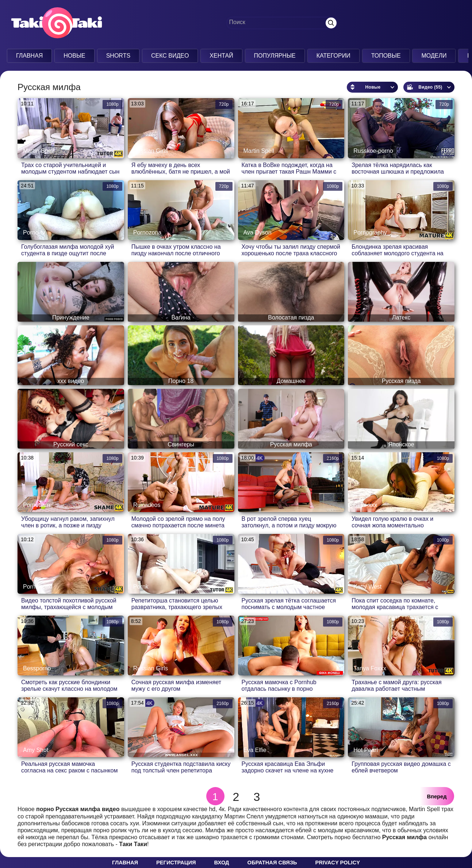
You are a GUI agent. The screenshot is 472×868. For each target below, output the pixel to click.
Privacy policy (338, 863)
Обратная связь (272, 863)
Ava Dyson (258, 232)
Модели (434, 56)
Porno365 (256, 587)
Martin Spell (38, 151)
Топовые (386, 56)
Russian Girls (151, 151)
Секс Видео (170, 56)
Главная (29, 56)
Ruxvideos (147, 505)
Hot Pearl (366, 750)
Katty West (367, 587)
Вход (221, 863)
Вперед (437, 797)
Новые (74, 56)
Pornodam (37, 505)
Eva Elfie (255, 750)
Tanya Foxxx (370, 668)
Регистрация (176, 863)
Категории (333, 56)
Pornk (141, 587)
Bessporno (37, 668)
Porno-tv (34, 232)
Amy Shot (36, 750)
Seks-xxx (365, 505)
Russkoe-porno (373, 151)
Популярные (275, 56)
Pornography (370, 232)
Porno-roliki (38, 587)
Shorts (118, 56)
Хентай (221, 56)
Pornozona (147, 232)
